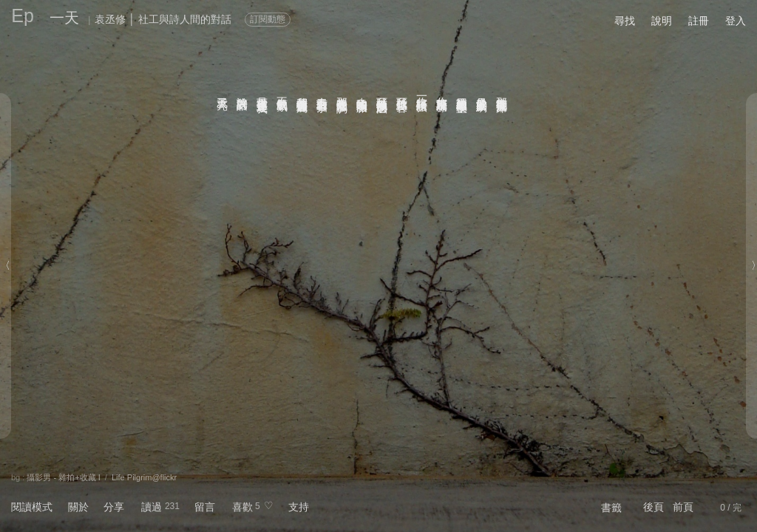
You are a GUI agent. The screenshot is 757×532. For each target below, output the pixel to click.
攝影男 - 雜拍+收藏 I (63, 477)
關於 (78, 507)
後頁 (654, 507)
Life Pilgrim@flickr (144, 477)
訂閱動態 (268, 19)
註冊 (699, 21)
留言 (205, 507)
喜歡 (242, 507)
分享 (114, 507)
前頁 (683, 507)
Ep (23, 16)
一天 (64, 18)
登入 (736, 21)
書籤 (611, 508)
